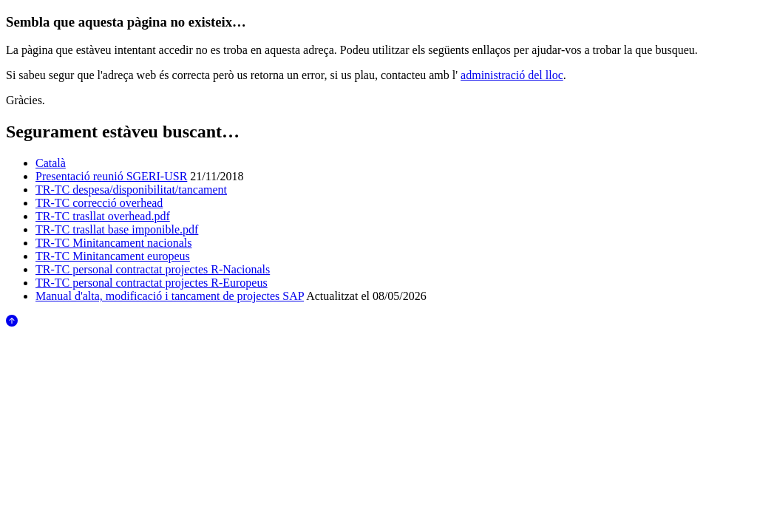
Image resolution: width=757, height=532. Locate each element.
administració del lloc (512, 75)
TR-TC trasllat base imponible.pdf (117, 229)
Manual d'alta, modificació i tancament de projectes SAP (170, 296)
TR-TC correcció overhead (99, 203)
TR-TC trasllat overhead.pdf (103, 216)
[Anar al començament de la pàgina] (12, 323)
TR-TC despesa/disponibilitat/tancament (131, 190)
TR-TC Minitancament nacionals (114, 243)
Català (51, 163)
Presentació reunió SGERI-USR (111, 176)
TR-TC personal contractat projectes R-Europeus (152, 283)
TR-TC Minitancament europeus (113, 256)
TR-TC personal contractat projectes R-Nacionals (153, 269)
